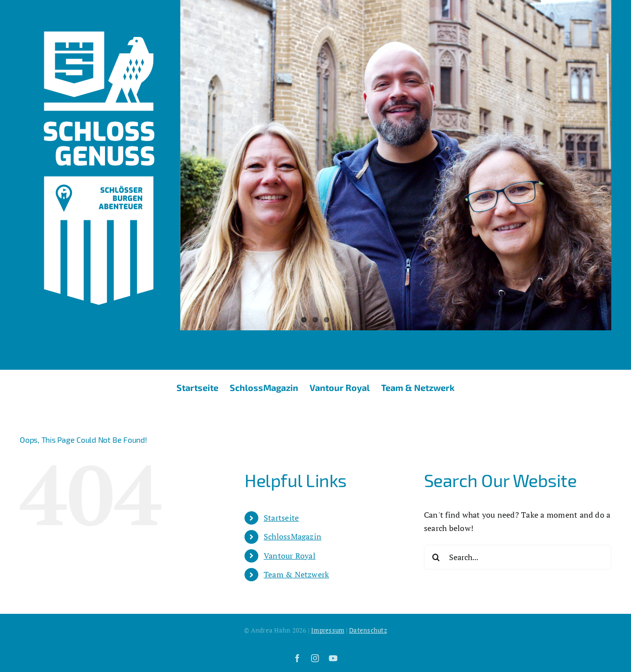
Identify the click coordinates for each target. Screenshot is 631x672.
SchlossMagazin (293, 536)
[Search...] (518, 557)
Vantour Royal (290, 556)
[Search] (436, 557)
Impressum (328, 630)
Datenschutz (368, 630)
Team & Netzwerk (297, 574)
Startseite (281, 518)
